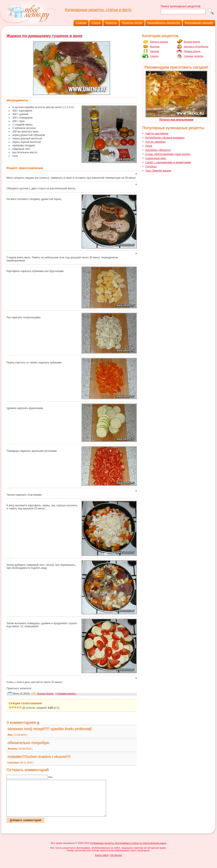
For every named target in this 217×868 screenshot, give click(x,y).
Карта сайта (102, 862)
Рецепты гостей (132, 23)
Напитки (155, 51)
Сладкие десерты (194, 56)
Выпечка (155, 46)
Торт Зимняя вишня (158, 171)
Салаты (154, 56)
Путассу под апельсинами (176, 120)
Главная (81, 23)
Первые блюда (192, 51)
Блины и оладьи (159, 42)
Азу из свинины (155, 142)
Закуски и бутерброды (196, 46)
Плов (149, 146)
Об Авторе (116, 862)
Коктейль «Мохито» (158, 150)
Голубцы (151, 166)
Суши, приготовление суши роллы (168, 154)
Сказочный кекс (156, 158)
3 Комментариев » (67, 693)
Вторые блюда (45, 693)
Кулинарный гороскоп (199, 23)
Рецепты (111, 23)
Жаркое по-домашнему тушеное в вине (44, 36)
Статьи (96, 23)
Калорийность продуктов (164, 23)
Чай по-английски (157, 133)
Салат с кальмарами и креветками (168, 162)
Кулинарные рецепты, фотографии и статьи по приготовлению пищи (128, 850)
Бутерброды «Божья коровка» (165, 138)
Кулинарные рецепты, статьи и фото (98, 10)
